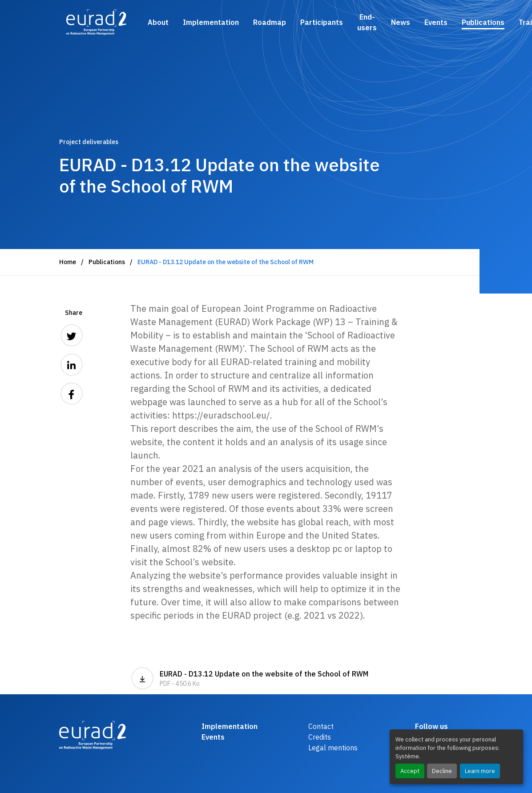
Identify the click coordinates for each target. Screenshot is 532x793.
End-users (367, 22)
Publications (483, 22)
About (158, 22)
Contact (321, 726)
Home (68, 262)
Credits (320, 737)
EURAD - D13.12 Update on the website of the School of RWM (250, 678)
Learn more (480, 771)
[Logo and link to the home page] (96, 22)
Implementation (211, 22)
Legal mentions (333, 748)
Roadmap (270, 22)
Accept (410, 771)
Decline (442, 771)
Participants (322, 22)
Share (74, 313)
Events (436, 22)
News (401, 22)
